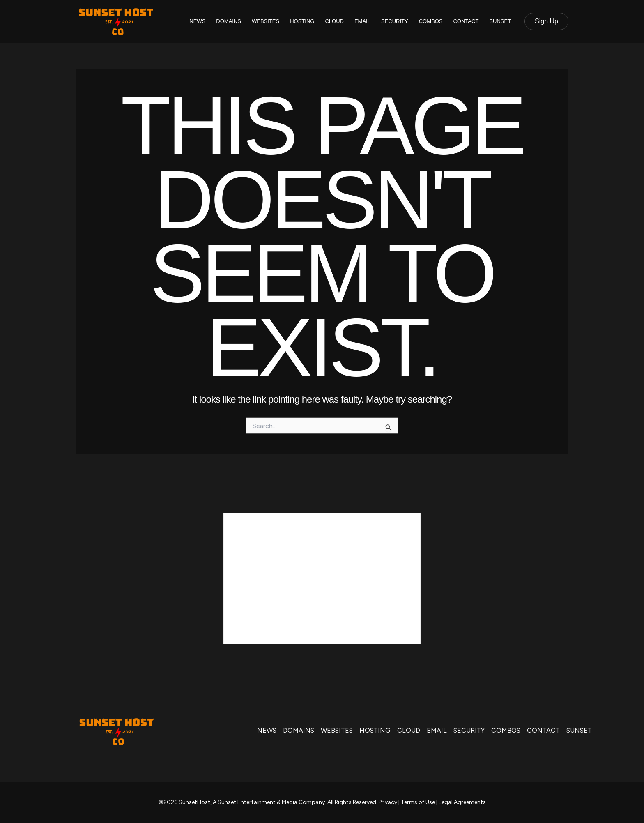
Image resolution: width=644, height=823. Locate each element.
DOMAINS (229, 21)
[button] (546, 21)
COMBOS (431, 21)
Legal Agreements (462, 802)
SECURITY (395, 21)
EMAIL (362, 21)
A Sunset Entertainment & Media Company (269, 802)
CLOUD (334, 21)
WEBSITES (266, 21)
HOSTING (302, 21)
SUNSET (500, 21)
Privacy (388, 802)
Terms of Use (418, 802)
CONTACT (466, 21)
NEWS (197, 21)
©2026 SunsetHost (184, 802)
